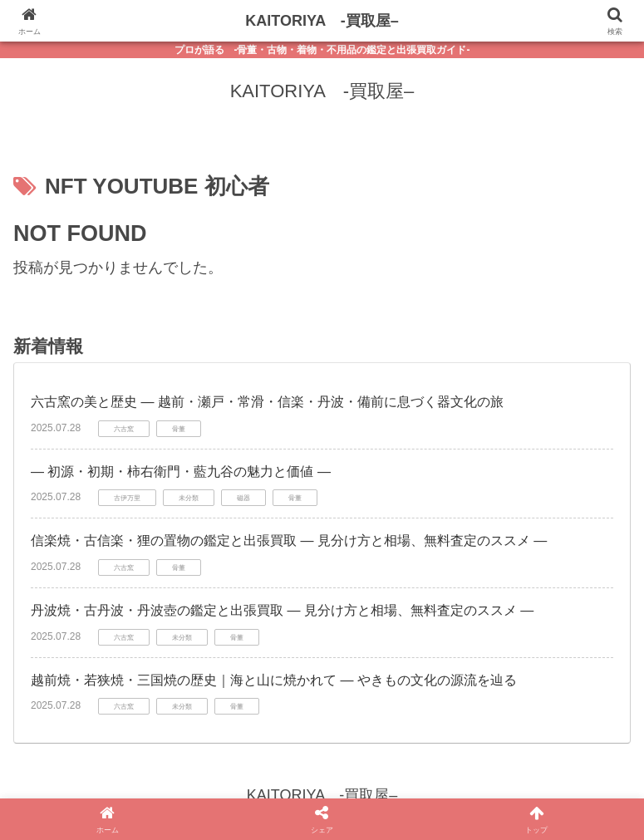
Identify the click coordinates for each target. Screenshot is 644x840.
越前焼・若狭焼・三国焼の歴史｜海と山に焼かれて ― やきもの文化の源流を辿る (274, 680)
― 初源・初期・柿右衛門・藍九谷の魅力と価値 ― (181, 472)
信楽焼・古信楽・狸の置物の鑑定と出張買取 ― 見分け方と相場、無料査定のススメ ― (289, 540)
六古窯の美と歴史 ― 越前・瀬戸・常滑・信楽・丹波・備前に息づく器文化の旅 (267, 402)
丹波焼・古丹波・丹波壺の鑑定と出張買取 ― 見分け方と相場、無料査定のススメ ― (282, 610)
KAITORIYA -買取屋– (322, 21)
